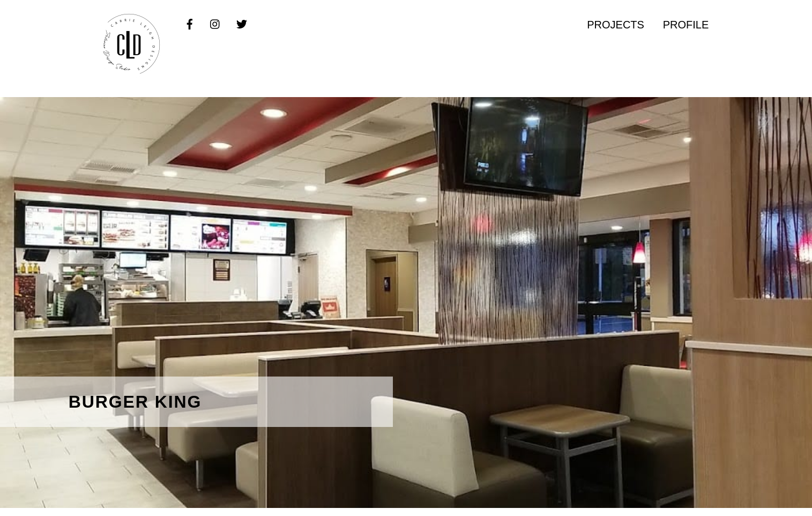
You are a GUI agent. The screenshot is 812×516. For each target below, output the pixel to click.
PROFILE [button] (686, 25)
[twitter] (242, 23)
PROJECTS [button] (616, 25)
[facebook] (190, 23)
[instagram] (215, 23)
